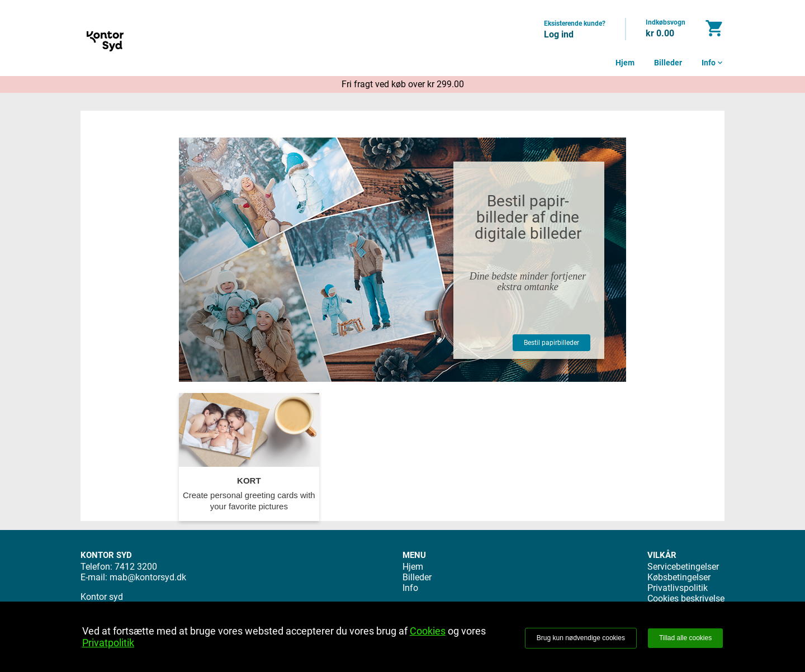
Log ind (559, 34)
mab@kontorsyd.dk (148, 577)
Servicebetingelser (683, 567)
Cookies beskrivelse (686, 598)
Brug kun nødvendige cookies (581, 638)
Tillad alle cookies (685, 638)
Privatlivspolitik (678, 588)
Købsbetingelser (679, 577)
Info (713, 63)
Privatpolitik (108, 643)
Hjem (625, 63)
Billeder (668, 63)
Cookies (428, 631)
